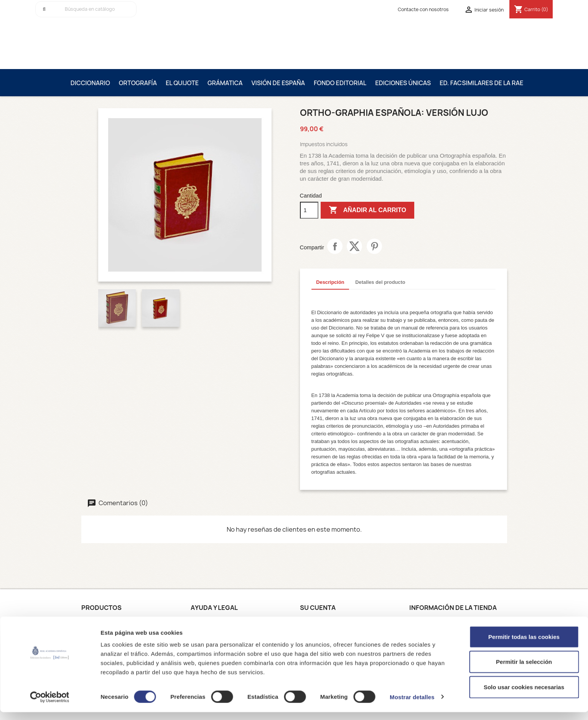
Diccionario (90, 83)
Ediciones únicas (403, 83)
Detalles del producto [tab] (380, 282)
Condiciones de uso (217, 622)
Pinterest (374, 246)
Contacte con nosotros (423, 9)
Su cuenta (318, 608)
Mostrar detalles (412, 705)
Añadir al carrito (367, 210)
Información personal (328, 622)
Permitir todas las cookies (524, 645)
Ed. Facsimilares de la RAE (481, 83)
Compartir (335, 246)
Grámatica (225, 83)
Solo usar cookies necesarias (524, 695)
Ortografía (138, 83)
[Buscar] (86, 9)
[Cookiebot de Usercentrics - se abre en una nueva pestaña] (50, 705)
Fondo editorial (340, 83)
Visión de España (278, 83)
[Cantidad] (309, 210)
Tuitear (354, 246)
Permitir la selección (524, 670)
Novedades (96, 622)
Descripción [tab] (330, 282)
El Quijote (182, 83)
